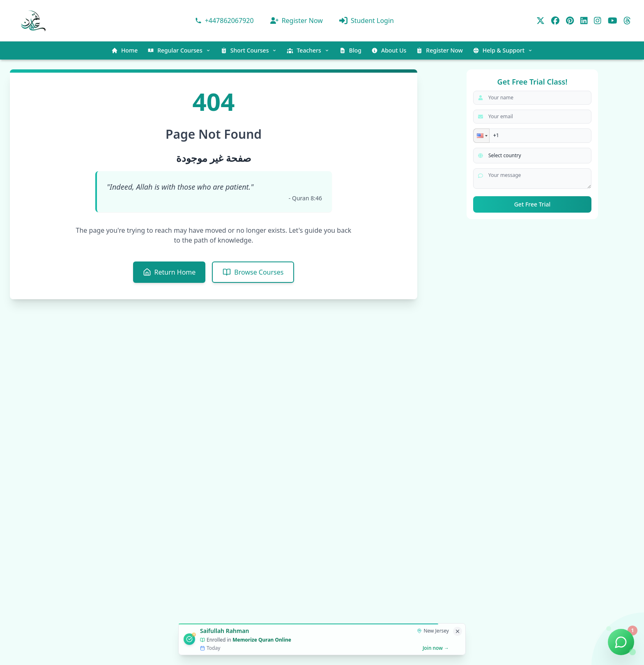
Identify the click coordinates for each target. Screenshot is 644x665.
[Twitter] (540, 21)
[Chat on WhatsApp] (621, 642)
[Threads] (627, 21)
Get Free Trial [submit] (532, 204)
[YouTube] (613, 21)
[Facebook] (555, 21)
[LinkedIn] (584, 21)
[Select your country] (532, 156)
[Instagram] (598, 21)
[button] (481, 136)
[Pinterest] (570, 21)
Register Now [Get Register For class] (297, 21)
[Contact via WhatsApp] (224, 21)
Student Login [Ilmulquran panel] (367, 21)
